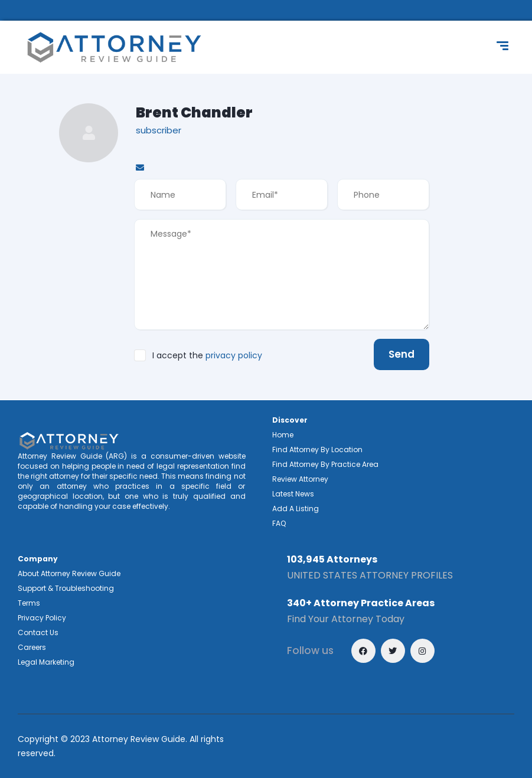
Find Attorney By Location (317, 450)
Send (402, 354)
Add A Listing (296, 509)
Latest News (293, 494)
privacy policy (234, 355)
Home (283, 435)
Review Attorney (300, 479)
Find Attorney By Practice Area (325, 464)
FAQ (279, 523)
